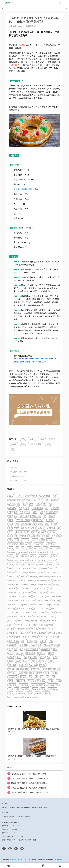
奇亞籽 (11, 496)
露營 (38, 681)
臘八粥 (18, 661)
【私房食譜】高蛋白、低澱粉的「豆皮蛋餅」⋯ (28, 778)
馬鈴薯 (27, 508)
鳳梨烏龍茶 (47, 669)
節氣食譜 (56, 669)
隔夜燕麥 (57, 633)
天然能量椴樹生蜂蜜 (44, 580)
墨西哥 (16, 540)
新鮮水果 (40, 536)
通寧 (17, 524)
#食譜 (27, 621)
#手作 (20, 621)
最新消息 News (17, 467)
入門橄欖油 (46, 693)
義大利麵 (33, 556)
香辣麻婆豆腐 (39, 544)
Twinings (19, 653)
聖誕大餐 (33, 560)
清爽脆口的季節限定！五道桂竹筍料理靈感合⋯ (28, 792)
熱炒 (50, 552)
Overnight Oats (47, 637)
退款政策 (27, 817)
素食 (23, 641)
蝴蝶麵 (37, 693)
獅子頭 (28, 512)
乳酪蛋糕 (57, 645)
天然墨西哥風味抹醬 (15, 544)
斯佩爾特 (51, 653)
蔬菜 (10, 560)
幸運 (31, 444)
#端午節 (23, 617)
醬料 (59, 528)
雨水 (27, 669)
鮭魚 (16, 512)
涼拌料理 (52, 568)
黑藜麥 (31, 504)
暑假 (48, 536)
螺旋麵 (58, 681)
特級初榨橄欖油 (45, 496)
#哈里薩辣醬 (13, 633)
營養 (48, 596)
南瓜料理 (28, 596)
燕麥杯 (49, 633)
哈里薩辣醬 (54, 500)
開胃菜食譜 (32, 572)
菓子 (25, 609)
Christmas (39, 605)
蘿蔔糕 (11, 520)
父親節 (51, 641)
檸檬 (10, 528)
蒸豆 (16, 560)
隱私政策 (12, 807)
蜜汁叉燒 (37, 548)
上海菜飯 (12, 504)
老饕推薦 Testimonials (19, 480)
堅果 (25, 657)
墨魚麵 (43, 689)
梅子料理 (31, 681)
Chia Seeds (20, 496)
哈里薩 (19, 657)
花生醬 (11, 613)
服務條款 (20, 807)
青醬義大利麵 (44, 556)
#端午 (53, 617)
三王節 (14, 444)
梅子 (42, 677)
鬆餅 (45, 661)
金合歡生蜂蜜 (24, 685)
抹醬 (42, 540)
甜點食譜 (52, 516)
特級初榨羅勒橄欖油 (44, 584)
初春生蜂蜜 (12, 665)
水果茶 (44, 532)
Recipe (49, 605)
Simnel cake (13, 677)
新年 (40, 500)
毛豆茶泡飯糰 (36, 669)
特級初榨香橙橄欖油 (38, 685)
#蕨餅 (30, 617)
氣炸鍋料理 (12, 552)
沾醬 (24, 572)
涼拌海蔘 (12, 572)
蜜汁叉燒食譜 (55, 548)
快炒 (56, 552)
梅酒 (53, 677)
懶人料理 (50, 564)
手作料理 (43, 641)
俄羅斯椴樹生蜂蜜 (28, 528)
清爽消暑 (32, 536)
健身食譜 (22, 580)
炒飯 (10, 540)
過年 (30, 609)
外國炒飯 (35, 540)
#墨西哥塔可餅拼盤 (38, 633)
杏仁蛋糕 (55, 673)
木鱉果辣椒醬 (41, 552)
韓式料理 (23, 677)
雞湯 (20, 508)
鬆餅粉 (51, 661)
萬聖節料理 (12, 596)
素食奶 (52, 588)
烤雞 (54, 496)
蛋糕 (40, 645)
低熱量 (55, 657)
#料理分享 (52, 629)
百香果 (16, 528)
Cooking (12, 609)
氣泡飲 (11, 524)
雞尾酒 (40, 524)
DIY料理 (51, 681)
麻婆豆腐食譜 (51, 544)
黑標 (21, 512)
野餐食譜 (24, 576)
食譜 (28, 496)
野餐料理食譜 (13, 576)
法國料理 (19, 564)
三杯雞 (56, 584)
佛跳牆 (11, 661)
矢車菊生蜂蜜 (30, 653)
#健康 (57, 637)
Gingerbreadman (26, 605)
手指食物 (29, 693)
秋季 (10, 600)
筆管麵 (11, 693)
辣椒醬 (32, 552)
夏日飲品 (36, 532)
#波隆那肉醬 (49, 625)
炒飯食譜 (49, 540)
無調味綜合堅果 (28, 588)
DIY (45, 516)
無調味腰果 (12, 592)
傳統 (36, 609)
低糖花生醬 (24, 516)
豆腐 (23, 548)
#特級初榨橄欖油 (23, 629)
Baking (56, 605)
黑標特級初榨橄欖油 (23, 532)
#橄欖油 (34, 629)
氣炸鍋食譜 (23, 552)
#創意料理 (45, 617)
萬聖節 (52, 592)
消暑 (59, 536)
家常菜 (11, 548)
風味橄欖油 (12, 508)
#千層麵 (11, 629)
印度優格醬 (23, 673)
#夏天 (10, 625)
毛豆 (16, 649)
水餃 (19, 572)
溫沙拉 (53, 556)
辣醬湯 (11, 568)
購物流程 (12, 817)
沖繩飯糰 (32, 576)
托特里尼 (42, 665)
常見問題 (5, 817)
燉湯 (57, 564)
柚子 (21, 649)
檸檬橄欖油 (24, 560)
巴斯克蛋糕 (48, 645)
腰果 (45, 588)
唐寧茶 (11, 653)
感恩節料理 (41, 653)
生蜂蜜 (29, 548)
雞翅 (10, 516)
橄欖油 (34, 496)
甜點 (16, 516)
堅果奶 (39, 588)
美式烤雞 (12, 500)
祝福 (40, 444)
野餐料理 (55, 572)
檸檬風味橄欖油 (37, 508)
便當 (10, 689)
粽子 (44, 681)
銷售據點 (27, 807)
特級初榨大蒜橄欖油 (21, 584)
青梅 (48, 677)
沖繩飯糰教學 (43, 576)
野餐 (48, 572)
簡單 (33, 600)
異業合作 (35, 807)
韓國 (19, 609)
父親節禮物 (23, 645)
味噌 (32, 584)
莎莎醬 (11, 681)
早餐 (10, 637)
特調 (16, 536)
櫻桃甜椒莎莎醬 (53, 685)
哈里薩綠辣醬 (20, 681)
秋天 (59, 596)
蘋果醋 (35, 512)
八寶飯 (38, 504)
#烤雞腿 (11, 657)
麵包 (23, 439)
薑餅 (16, 605)
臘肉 (24, 504)
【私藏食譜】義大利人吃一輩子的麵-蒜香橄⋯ (28, 774)
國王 (23, 444)
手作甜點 (32, 645)
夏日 (53, 536)
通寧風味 (23, 536)
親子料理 (57, 600)
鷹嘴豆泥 (36, 592)
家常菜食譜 (50, 520)
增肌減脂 (31, 580)
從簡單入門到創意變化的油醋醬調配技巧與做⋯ (28, 783)
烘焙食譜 (48, 600)
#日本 (36, 617)
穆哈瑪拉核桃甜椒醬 (15, 669)
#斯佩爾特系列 (14, 641)
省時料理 (35, 689)
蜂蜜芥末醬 (51, 528)
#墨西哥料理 (24, 633)
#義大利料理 (37, 625)
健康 (19, 588)
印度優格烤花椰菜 (36, 673)
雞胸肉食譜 (12, 580)
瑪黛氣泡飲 (52, 532)
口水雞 (18, 568)
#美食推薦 (43, 629)
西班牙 (32, 439)
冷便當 (16, 689)
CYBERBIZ (59, 859)
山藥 (39, 661)
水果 (10, 536)
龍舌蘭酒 (54, 524)
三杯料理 (12, 588)
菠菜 (31, 677)
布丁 (36, 641)
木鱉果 (11, 564)
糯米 (45, 504)
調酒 (47, 524)
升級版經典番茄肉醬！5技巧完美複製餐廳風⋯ (28, 788)
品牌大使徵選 (44, 807)
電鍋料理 (26, 661)
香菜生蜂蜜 (12, 685)
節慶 (48, 444)
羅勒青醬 (24, 556)
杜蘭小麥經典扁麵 (31, 697)
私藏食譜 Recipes (17, 476)
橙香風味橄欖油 (36, 516)
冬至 (49, 657)
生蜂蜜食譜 (40, 528)
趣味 (10, 605)
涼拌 (35, 568)
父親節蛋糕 (12, 645)
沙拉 (47, 508)
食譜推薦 (17, 637)
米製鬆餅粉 (25, 689)
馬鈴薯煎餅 (20, 693)
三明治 (42, 657)
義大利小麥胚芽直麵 (15, 697)
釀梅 (36, 677)
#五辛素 (27, 625)
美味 (53, 596)
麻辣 (17, 548)
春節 (35, 500)
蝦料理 (11, 556)
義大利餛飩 (23, 665)
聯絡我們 (5, 807)
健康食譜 (35, 637)
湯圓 (42, 609)
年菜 (10, 512)
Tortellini (33, 665)
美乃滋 (11, 532)
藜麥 (19, 504)
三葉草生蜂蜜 (45, 649)
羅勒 (17, 556)
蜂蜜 (41, 512)
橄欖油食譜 (18, 600)
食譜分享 (26, 637)
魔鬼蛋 (41, 572)
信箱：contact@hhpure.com (12, 836)
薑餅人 (40, 600)
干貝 (46, 500)
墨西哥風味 (25, 540)
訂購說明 (20, 817)
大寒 (33, 661)
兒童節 (54, 439)
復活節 (47, 673)
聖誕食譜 (42, 560)
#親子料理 (12, 621)
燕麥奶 (29, 641)
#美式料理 (19, 625)
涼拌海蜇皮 (43, 568)
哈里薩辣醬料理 (30, 564)
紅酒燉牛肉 (52, 560)
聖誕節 (28, 500)
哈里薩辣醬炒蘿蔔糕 (23, 520)
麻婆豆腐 (28, 544)
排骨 (50, 504)
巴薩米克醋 (55, 508)
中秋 (10, 649)
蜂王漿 (45, 548)
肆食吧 (55, 649)
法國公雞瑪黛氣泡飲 (28, 524)
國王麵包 (43, 439)
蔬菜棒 (41, 596)
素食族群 (28, 592)
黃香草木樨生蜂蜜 (32, 649)
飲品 (20, 592)
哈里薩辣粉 (33, 657)
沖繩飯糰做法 (55, 576)
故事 (13, 449)
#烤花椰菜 (51, 621)
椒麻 (10, 584)
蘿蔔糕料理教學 (38, 520)
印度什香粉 (12, 673)
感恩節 (27, 600)
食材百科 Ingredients (19, 472)
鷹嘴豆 (44, 592)
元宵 (47, 609)
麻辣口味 (56, 580)
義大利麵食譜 (52, 689)
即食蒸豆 (41, 564)
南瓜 (20, 596)
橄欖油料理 (27, 568)
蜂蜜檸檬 (20, 500)
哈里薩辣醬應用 (51, 512)
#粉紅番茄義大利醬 (38, 621)
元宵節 (54, 609)
